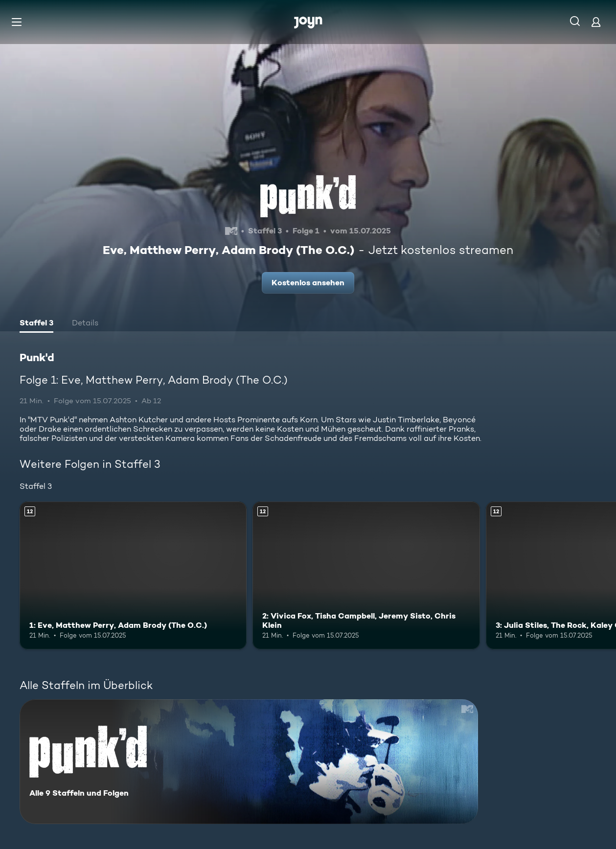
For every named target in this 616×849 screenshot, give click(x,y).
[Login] (596, 22)
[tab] (36, 324)
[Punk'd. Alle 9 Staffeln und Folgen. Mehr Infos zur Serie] (249, 762)
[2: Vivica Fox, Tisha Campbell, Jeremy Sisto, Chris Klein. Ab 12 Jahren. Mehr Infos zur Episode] (366, 575)
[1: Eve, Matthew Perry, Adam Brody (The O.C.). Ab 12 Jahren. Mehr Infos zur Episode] (133, 575)
